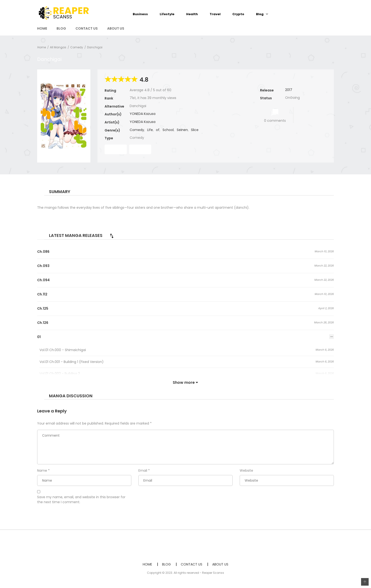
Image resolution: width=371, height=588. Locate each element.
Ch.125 (43, 308)
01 (39, 337)
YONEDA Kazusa (143, 114)
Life (150, 130)
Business (140, 14)
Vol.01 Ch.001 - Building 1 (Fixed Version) (72, 362)
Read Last (140, 149)
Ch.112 (42, 294)
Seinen (182, 130)
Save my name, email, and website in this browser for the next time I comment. (81, 500)
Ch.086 (43, 252)
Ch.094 (43, 280)
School (168, 130)
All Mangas (58, 47)
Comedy (77, 47)
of (158, 130)
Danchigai (95, 47)
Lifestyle (167, 14)
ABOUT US (116, 28)
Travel (215, 14)
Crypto (238, 14)
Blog (260, 14)
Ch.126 (43, 323)
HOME (42, 28)
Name (42, 470)
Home (42, 47)
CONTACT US (87, 28)
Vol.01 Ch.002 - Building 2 (60, 374)
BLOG (61, 28)
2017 (289, 90)
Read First (116, 149)
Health (192, 14)
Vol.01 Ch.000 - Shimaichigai (63, 350)
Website (246, 470)
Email (143, 470)
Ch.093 (43, 266)
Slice (195, 130)
